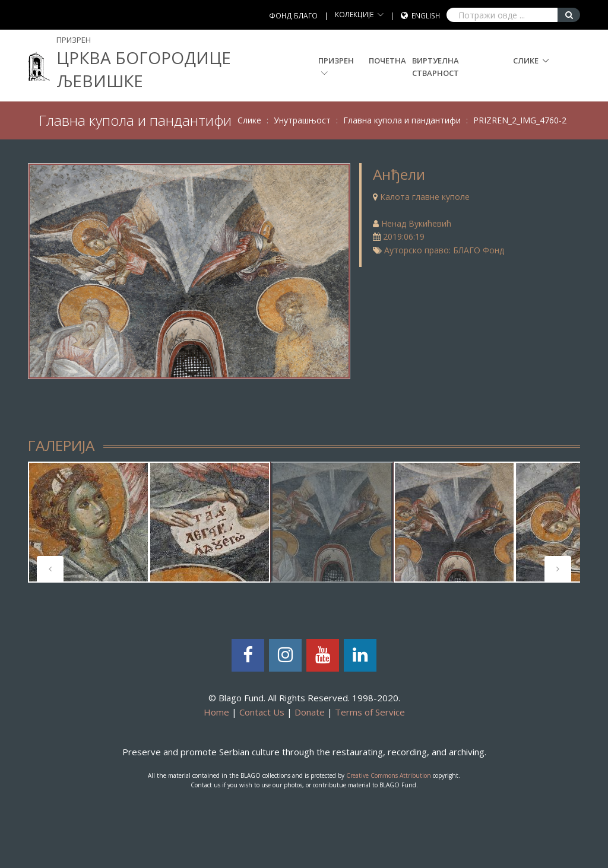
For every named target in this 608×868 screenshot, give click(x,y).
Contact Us (262, 712)
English (426, 16)
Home (216, 712)
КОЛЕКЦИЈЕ (354, 15)
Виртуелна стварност (436, 67)
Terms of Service (370, 712)
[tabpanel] (88, 522)
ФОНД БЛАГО (293, 16)
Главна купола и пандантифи (402, 120)
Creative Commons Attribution (389, 775)
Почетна (387, 61)
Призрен (336, 66)
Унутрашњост (302, 120)
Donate (310, 712)
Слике (526, 61)
